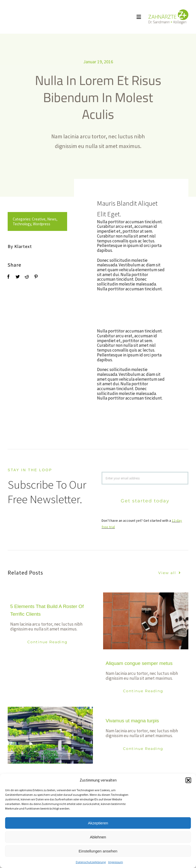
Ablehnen (98, 837)
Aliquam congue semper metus (139, 663)
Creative (35, 219)
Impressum (116, 862)
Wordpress (38, 224)
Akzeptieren (98, 823)
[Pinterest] (32, 277)
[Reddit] (23, 277)
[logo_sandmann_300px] (168, 11)
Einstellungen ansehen (98, 851)
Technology (18, 224)
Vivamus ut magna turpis (132, 721)
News (48, 219)
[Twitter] (14, 277)
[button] (188, 780)
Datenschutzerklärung (91, 862)
